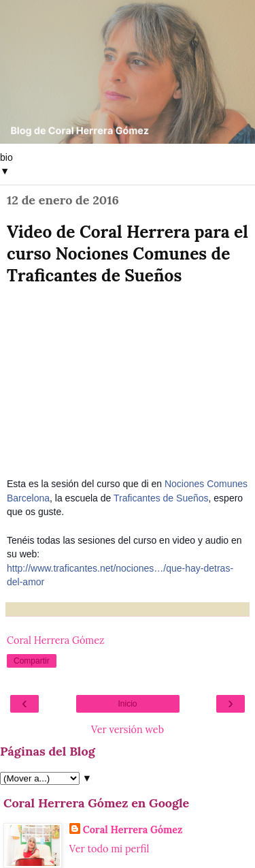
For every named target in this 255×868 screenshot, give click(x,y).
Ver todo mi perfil (109, 849)
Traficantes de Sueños (161, 498)
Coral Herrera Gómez (133, 830)
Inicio (127, 704)
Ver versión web (128, 730)
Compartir (32, 661)
